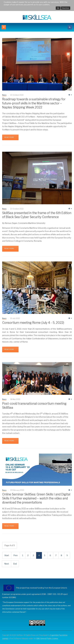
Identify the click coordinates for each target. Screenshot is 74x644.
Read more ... (10, 137)
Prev (16, 555)
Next (7, 564)
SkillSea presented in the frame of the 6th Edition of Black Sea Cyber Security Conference (37, 215)
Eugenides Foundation (59, 635)
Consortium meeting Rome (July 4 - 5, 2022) (33, 323)
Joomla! (5, 639)
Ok (58, 8)
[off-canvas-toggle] (4, 27)
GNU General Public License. (47, 639)
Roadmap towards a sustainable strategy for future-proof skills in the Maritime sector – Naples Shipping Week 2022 (34, 103)
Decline (66, 8)
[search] (70, 27)
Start (7, 555)
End (15, 564)
